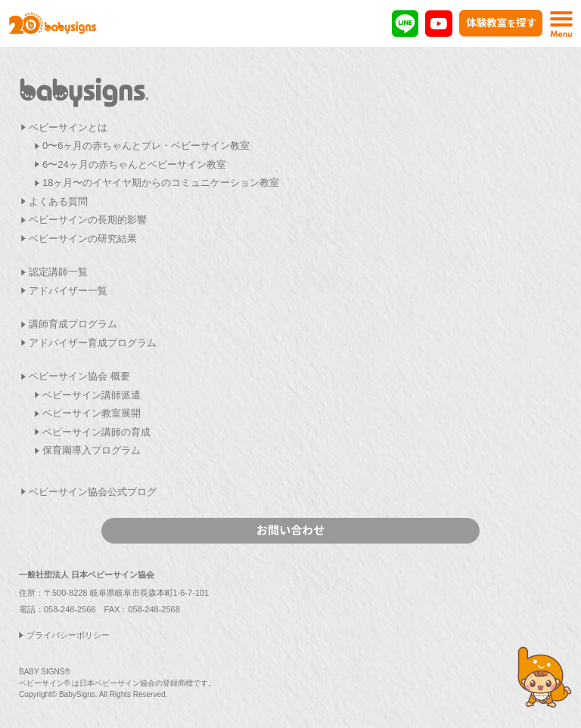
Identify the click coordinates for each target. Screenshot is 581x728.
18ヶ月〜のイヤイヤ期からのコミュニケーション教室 (161, 183)
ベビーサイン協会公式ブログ (93, 492)
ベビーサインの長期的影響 (88, 220)
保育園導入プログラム (92, 450)
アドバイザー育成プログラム (93, 343)
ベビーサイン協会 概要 (79, 376)
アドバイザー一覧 (68, 291)
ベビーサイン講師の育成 (96, 432)
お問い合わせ (290, 530)
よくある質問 (58, 201)
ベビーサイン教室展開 (92, 413)
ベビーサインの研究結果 (83, 239)
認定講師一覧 (58, 272)
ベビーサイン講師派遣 (92, 395)
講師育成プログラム (73, 324)
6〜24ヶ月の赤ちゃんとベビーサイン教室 (134, 164)
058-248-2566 (70, 609)
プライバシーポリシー (68, 635)
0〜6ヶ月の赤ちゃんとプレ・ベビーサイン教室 (146, 146)
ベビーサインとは (68, 127)
